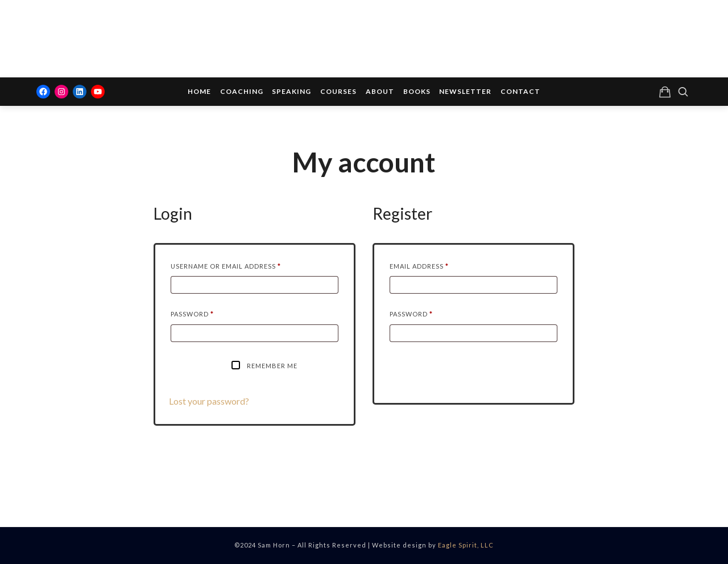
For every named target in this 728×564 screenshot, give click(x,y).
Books (417, 91)
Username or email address (243, 265)
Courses (338, 91)
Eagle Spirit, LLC (466, 545)
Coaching (242, 91)
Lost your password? (209, 401)
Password (210, 313)
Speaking (291, 91)
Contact (520, 91)
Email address (437, 265)
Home (199, 91)
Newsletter (465, 91)
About (380, 91)
